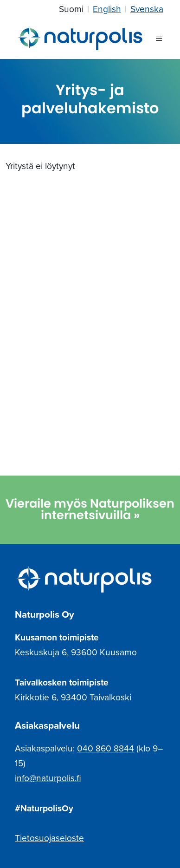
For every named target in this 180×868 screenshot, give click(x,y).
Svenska (147, 9)
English (107, 9)
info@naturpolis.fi (48, 778)
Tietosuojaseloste (49, 838)
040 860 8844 (106, 748)
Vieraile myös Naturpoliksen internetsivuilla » (90, 509)
